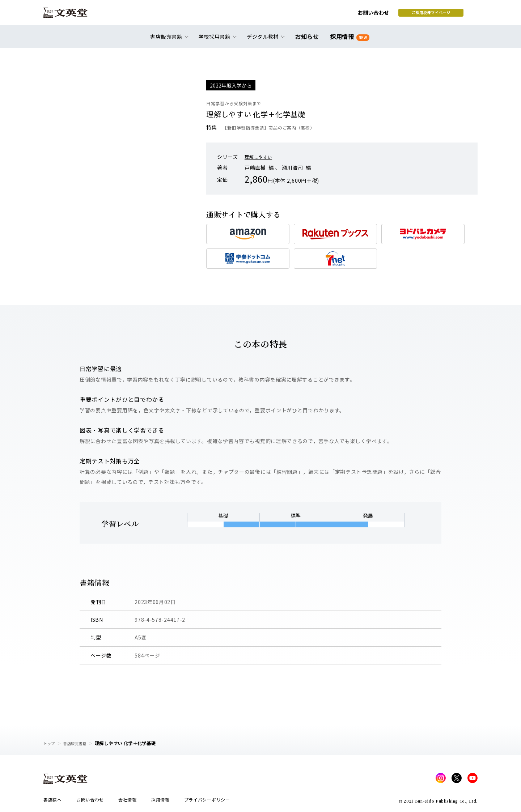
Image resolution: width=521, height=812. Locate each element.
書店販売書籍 (79, 743)
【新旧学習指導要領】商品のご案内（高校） (276, 127)
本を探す (445, 15)
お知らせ (308, 41)
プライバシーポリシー (207, 802)
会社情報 (128, 802)
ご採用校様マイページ (373, 15)
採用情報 (348, 41)
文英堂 (72, 15)
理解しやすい (260, 157)
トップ (50, 743)
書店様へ (53, 802)
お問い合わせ (315, 15)
